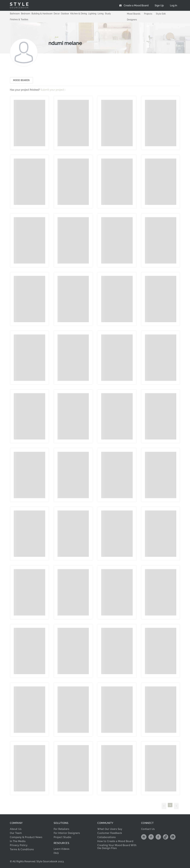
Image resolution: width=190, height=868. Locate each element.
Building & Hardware (42, 14)
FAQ (56, 853)
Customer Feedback (110, 833)
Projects (148, 14)
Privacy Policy (19, 845)
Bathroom (15, 14)
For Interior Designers (67, 833)
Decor (57, 14)
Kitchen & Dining (79, 14)
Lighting (92, 14)
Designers (132, 20)
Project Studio (63, 837)
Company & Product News (26, 837)
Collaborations (106, 837)
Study (108, 14)
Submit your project (53, 90)
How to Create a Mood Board (115, 841)
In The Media (18, 841)
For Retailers (62, 829)
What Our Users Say (110, 829)
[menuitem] (173, 5)
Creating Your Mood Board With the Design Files (117, 847)
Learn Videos (62, 849)
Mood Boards (134, 14)
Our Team (16, 833)
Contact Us (148, 829)
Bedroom (26, 14)
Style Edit (161, 14)
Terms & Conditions (22, 849)
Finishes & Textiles (19, 19)
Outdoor (65, 14)
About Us (16, 829)
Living (101, 14)
